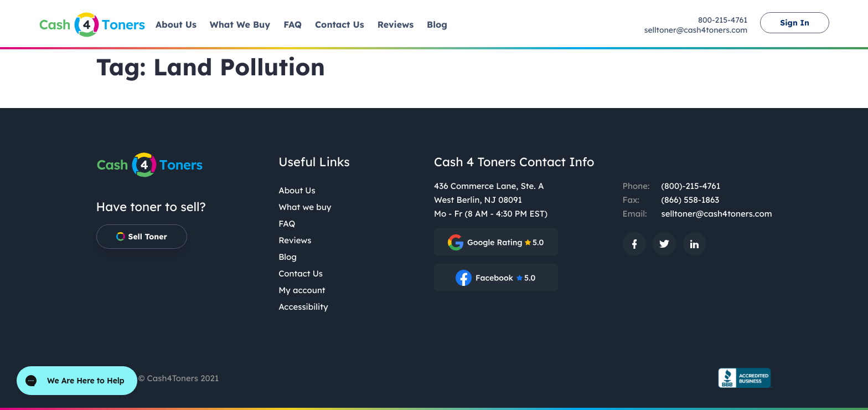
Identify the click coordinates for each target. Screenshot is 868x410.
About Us (297, 190)
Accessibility (303, 307)
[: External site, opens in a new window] (496, 242)
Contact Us (301, 273)
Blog (288, 257)
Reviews (295, 240)
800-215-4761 (723, 20)
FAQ (287, 224)
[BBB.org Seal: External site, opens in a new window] (741, 378)
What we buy (305, 207)
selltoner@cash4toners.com (696, 30)
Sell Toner (142, 237)
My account (302, 290)
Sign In (795, 23)
